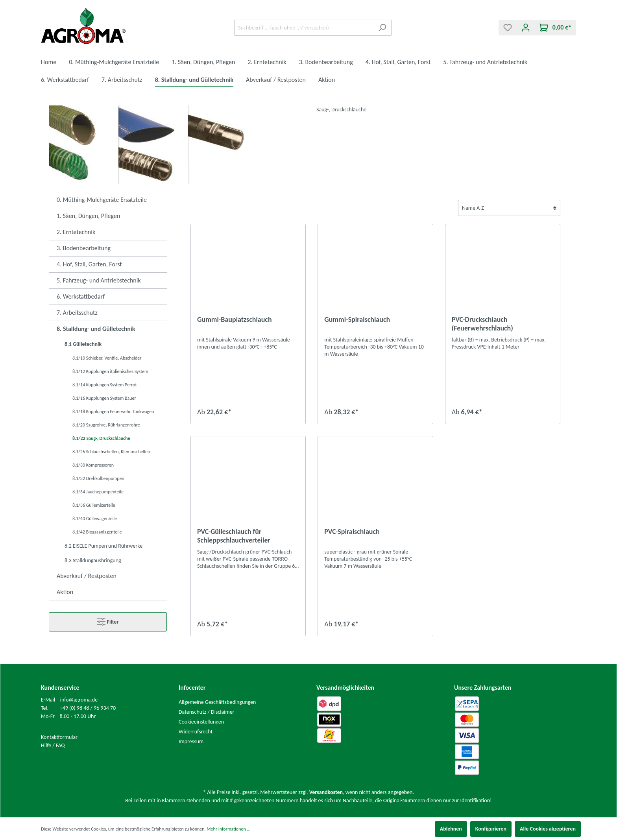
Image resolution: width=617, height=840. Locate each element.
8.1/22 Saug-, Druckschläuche (101, 438)
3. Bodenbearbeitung (84, 248)
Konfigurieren (491, 829)
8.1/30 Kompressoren (93, 465)
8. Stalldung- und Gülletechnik (96, 329)
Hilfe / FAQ (53, 745)
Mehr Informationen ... (228, 829)
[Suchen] (382, 28)
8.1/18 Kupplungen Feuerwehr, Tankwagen (113, 412)
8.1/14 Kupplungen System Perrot (104, 385)
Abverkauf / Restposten (87, 576)
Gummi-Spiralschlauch (357, 319)
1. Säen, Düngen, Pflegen (88, 216)
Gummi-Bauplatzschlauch (235, 319)
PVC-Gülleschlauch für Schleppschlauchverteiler (234, 536)
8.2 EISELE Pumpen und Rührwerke (103, 546)
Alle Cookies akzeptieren (548, 829)
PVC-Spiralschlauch (352, 532)
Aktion (65, 592)
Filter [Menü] (108, 620)
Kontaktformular (59, 737)
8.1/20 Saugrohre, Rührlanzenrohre (106, 425)
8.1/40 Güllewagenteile (95, 519)
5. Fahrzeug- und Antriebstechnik (99, 280)
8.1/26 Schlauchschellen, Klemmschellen (111, 452)
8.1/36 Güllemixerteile (94, 505)
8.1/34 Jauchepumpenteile (98, 492)
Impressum (191, 741)
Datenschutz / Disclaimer (207, 712)
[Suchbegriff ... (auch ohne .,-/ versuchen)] (304, 28)
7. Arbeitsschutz (77, 313)
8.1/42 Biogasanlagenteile (97, 532)
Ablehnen (451, 829)
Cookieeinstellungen (201, 722)
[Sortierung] (509, 208)
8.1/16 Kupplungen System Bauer (104, 398)
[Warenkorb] (555, 28)
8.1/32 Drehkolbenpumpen (98, 478)
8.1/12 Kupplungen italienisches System (110, 371)
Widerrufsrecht (196, 732)
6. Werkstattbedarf (81, 296)
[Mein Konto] (526, 28)
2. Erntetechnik (76, 232)
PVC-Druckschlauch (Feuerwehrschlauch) (482, 324)
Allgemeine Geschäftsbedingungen (217, 702)
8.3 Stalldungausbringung (93, 560)
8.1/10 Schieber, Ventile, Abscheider (107, 358)
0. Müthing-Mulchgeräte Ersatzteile (102, 200)
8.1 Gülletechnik (83, 344)
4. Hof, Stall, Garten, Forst (89, 264)
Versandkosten (326, 792)
